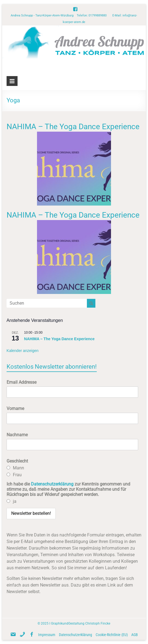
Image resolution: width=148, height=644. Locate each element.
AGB (135, 635)
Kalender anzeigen (23, 351)
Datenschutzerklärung (52, 484)
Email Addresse (22, 382)
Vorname (15, 408)
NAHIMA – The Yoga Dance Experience (73, 127)
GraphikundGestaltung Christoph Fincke (81, 623)
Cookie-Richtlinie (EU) (112, 635)
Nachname (17, 435)
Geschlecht (17, 461)
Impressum (47, 635)
